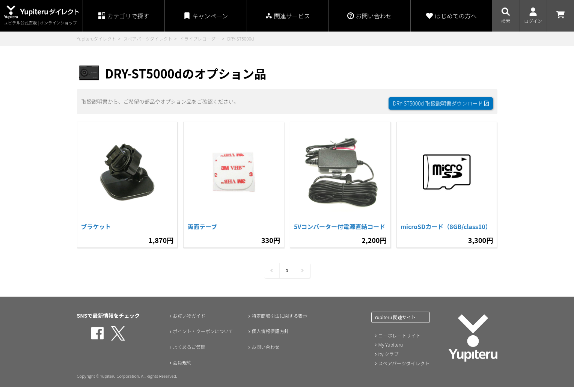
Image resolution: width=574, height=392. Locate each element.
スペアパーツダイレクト (148, 38)
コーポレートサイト (399, 341)
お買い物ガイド (188, 321)
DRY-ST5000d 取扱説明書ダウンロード (441, 100)
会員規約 (180, 368)
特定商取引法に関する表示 (280, 321)
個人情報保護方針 (269, 336)
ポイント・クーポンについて (203, 336)
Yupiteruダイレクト (97, 38)
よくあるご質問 (188, 352)
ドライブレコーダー (200, 38)
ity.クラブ (388, 359)
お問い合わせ (264, 352)
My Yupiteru (390, 350)
